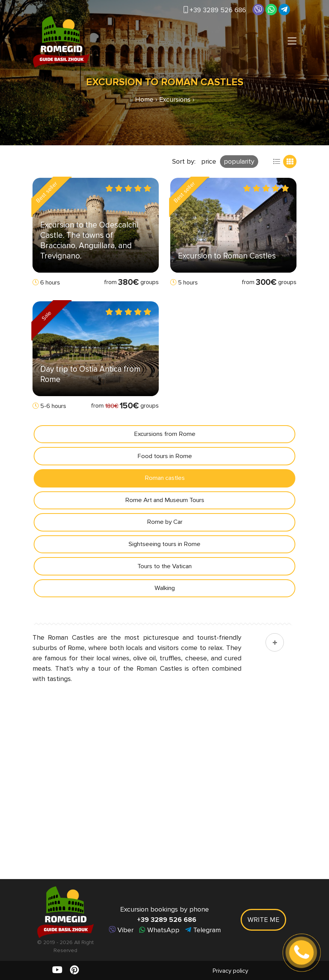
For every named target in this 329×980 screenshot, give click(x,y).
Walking (164, 594)
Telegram (203, 930)
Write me (263, 920)
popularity (239, 161)
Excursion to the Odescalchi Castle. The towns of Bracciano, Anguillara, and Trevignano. (89, 241)
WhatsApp (159, 930)
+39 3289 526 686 (215, 10)
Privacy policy (230, 971)
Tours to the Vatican (164, 571)
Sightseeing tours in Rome (165, 548)
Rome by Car (164, 526)
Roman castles (164, 480)
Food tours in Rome (164, 457)
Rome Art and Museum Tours (164, 503)
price (209, 161)
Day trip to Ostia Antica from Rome (90, 374)
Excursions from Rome (164, 435)
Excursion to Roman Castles (227, 256)
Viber (121, 930)
